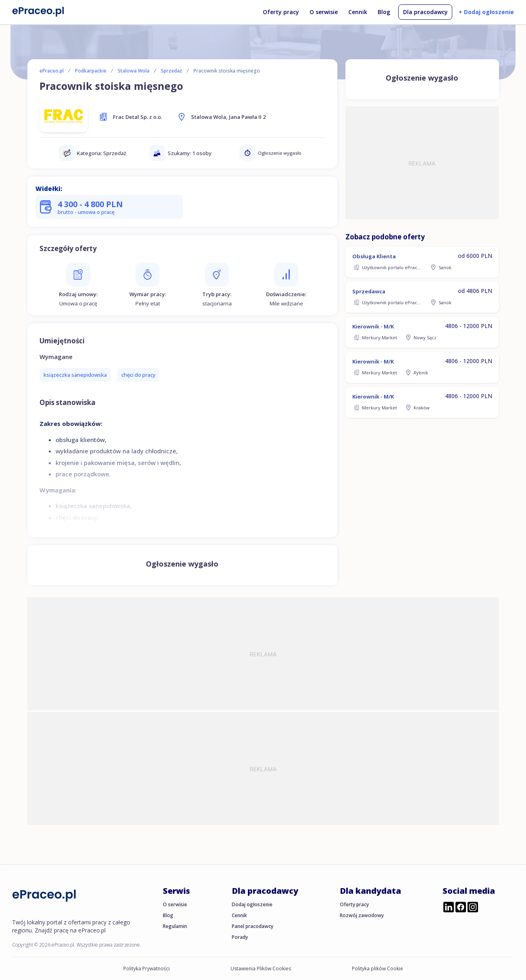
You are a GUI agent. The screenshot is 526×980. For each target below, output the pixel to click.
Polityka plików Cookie (377, 969)
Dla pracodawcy (425, 12)
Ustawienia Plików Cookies (261, 969)
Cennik (358, 12)
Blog (384, 12)
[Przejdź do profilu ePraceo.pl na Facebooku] (461, 908)
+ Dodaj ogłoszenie (486, 12)
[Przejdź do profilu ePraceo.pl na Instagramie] (473, 908)
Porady (240, 937)
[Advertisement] (422, 163)
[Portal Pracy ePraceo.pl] (38, 11)
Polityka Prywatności (147, 969)
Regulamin (175, 926)
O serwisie (324, 12)
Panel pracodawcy (253, 926)
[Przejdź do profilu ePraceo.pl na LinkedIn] (449, 908)
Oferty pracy (281, 12)
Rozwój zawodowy (362, 915)
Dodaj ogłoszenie (252, 904)
